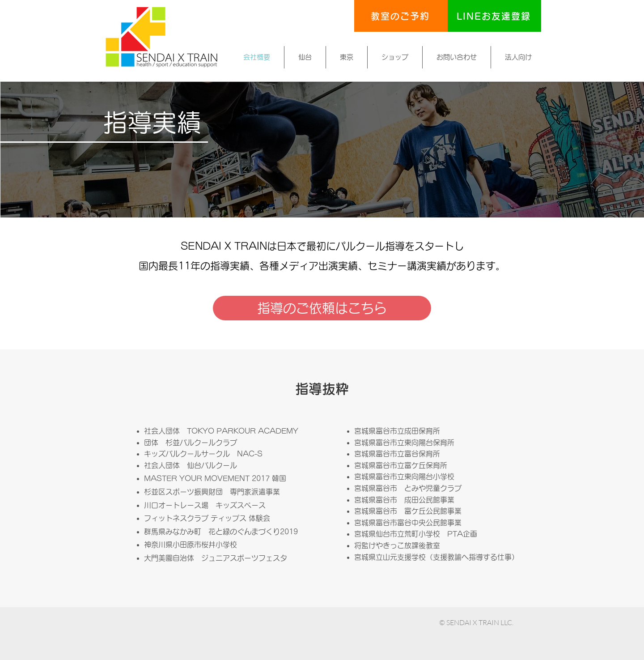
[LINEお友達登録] (494, 16)
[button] (305, 57)
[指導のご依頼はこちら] (322, 308)
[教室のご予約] (401, 16)
